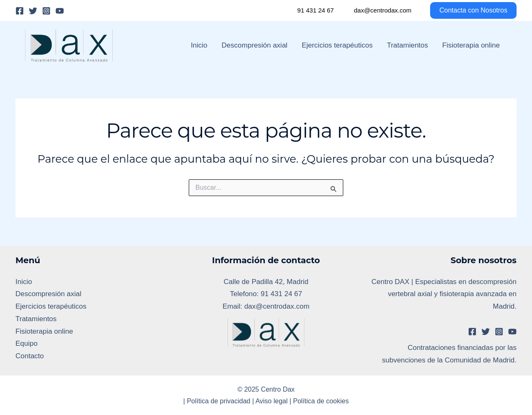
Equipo (27, 343)
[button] (468, 10)
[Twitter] (33, 11)
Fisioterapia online (471, 45)
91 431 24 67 (316, 10)
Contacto (30, 356)
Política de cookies (321, 401)
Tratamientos (407, 45)
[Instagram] (46, 11)
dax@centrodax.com (383, 10)
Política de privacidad (218, 401)
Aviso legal (272, 401)
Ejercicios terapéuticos (337, 45)
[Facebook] (20, 11)
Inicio (199, 45)
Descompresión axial (255, 45)
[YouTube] (60, 11)
